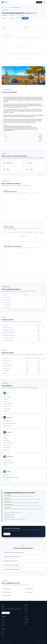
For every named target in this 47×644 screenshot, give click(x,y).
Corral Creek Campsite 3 (7, 305)
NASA (43, 642)
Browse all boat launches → (8, 426)
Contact (3, 637)
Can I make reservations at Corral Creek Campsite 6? (14, 552)
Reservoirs (26, 610)
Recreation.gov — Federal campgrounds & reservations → (13, 512)
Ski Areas (3, 618)
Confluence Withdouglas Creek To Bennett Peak (11, 478)
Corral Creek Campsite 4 (7, 300)
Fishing (3, 621)
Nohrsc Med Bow (6, 371)
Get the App (39, 2)
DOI (45, 642)
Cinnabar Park (6, 399)
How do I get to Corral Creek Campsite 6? (11, 565)
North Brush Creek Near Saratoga (9, 333)
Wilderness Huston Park (7, 406)
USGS (37, 642)
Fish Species (26, 621)
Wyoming (10, 7)
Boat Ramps (3, 624)
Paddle (3, 620)
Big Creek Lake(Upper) (7, 448)
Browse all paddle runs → (7, 480)
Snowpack (26, 607)
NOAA (39, 642)
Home (2, 7)
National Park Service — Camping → (10, 514)
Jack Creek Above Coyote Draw (8, 340)
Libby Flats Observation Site (8, 460)
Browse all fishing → (7, 450)
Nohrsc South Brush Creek (7, 361)
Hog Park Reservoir (6, 441)
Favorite (5, 18)
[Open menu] (44, 2)
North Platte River (6, 475)
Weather (26, 624)
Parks (3, 626)
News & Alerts (27, 620)
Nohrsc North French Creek (7, 366)
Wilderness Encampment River (8, 404)
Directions (12, 18)
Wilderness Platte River (7, 409)
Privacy (3, 635)
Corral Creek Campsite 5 (7, 297)
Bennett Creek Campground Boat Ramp (9, 423)
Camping (6, 7)
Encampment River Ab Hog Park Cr (9, 335)
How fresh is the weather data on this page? (12, 557)
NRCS (41, 642)
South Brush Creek (6, 363)
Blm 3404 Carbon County (7, 421)
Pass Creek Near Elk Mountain (8, 338)
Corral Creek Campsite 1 (7, 302)
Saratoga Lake (6, 438)
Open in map (25, 18)
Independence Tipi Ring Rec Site (8, 463)
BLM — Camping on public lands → (9, 518)
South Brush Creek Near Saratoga (9, 328)
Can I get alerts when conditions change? (11, 569)
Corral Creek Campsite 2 (7, 307)
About (3, 631)
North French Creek (6, 368)
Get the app (7, 534)
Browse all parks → (6, 411)
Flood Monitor (27, 623)
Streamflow (26, 608)
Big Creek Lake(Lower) (7, 445)
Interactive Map (27, 618)
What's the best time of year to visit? (10, 561)
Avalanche (26, 613)
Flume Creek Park (6, 401)
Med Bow (5, 373)
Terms (3, 634)
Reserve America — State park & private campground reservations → (15, 519)
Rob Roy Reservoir (6, 436)
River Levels (26, 611)
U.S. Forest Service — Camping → (9, 516)
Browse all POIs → (6, 465)
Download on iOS (6, 613)
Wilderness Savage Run (7, 397)
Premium (3, 632)
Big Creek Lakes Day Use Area (8, 443)
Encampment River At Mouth (8, 330)
